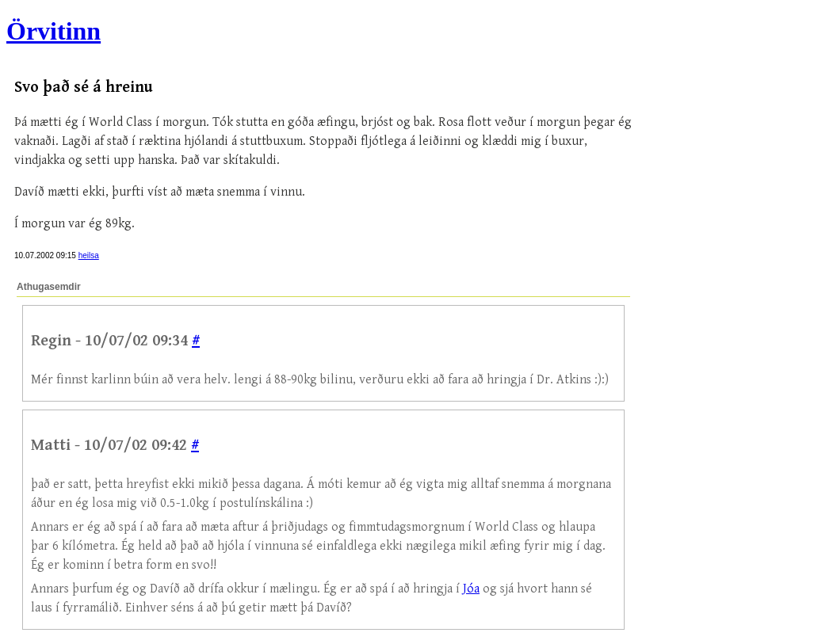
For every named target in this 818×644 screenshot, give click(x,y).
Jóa (471, 589)
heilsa (89, 255)
